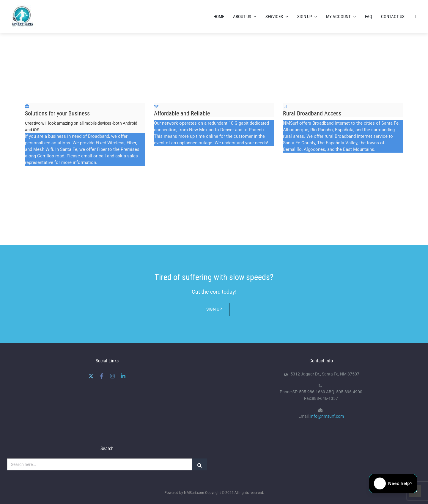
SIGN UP (214, 309)
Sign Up (307, 16)
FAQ (369, 16)
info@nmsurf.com (327, 416)
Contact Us (393, 16)
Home (219, 16)
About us (245, 16)
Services (277, 16)
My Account (341, 16)
